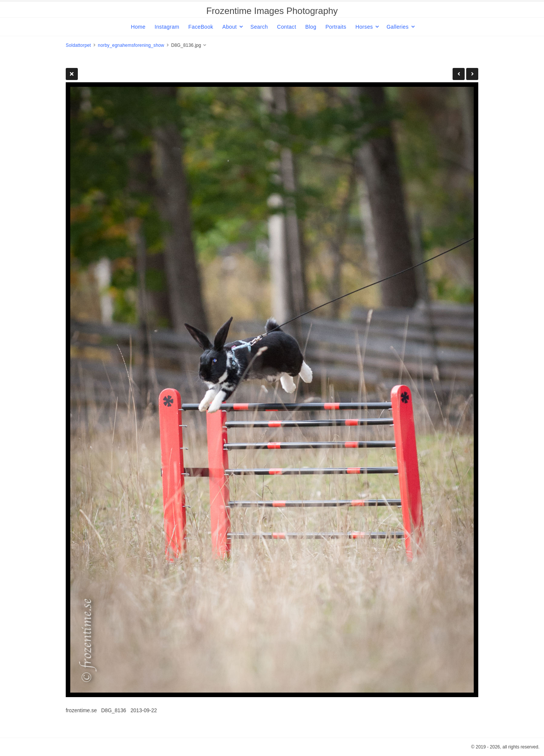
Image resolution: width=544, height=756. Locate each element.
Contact (287, 27)
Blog (311, 27)
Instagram (167, 27)
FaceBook (201, 27)
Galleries (397, 27)
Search (259, 27)
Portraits (336, 27)
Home (138, 27)
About (229, 27)
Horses (364, 27)
